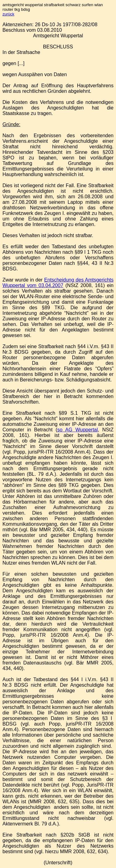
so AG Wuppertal (77, 430)
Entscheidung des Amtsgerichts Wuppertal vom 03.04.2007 (58, 283)
